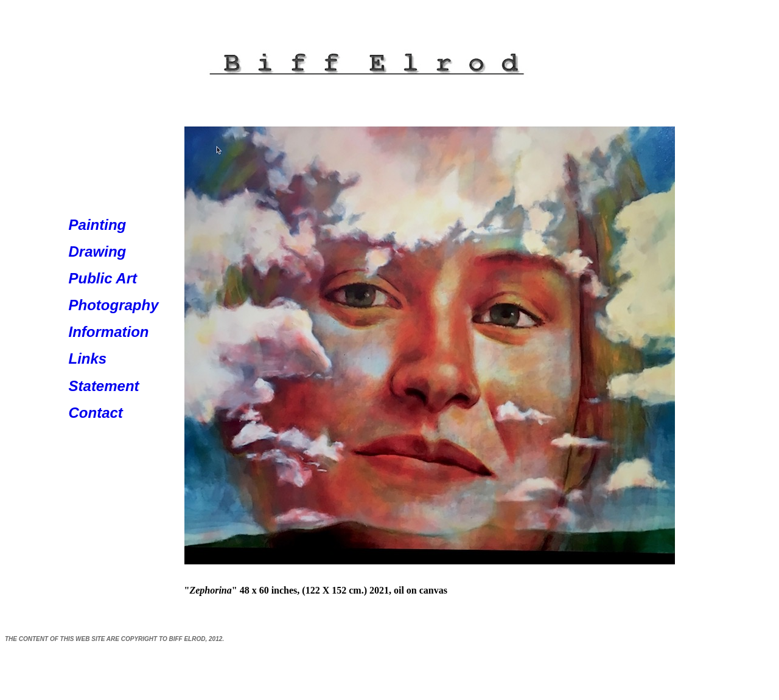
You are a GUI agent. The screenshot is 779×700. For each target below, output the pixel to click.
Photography (114, 305)
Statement (104, 386)
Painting (98, 225)
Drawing (98, 251)
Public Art (103, 278)
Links (88, 359)
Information (109, 332)
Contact (96, 413)
